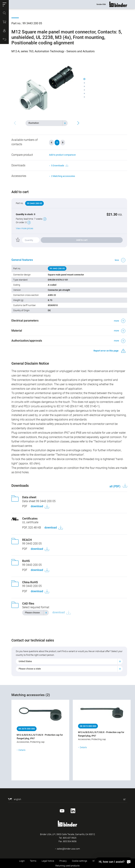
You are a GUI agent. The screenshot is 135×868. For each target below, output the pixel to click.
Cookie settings (80, 861)
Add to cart (82, 240)
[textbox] (45, 123)
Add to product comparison (62, 155)
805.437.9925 (70, 838)
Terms (33, 861)
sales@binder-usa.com (68, 849)
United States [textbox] (25, 661)
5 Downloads (60, 166)
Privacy (63, 861)
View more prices (25, 228)
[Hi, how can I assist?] (114, 862)
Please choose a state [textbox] (30, 669)
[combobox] (47, 123)
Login (22, 861)
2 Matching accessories (63, 176)
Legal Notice (48, 861)
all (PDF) (115, 486)
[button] (4, 4)
